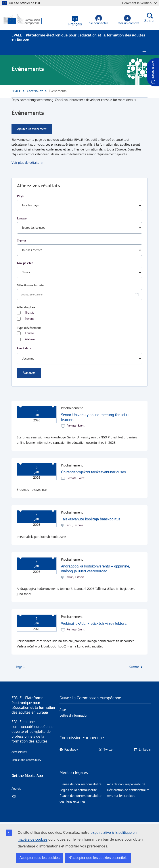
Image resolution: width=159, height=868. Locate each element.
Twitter (109, 750)
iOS (14, 797)
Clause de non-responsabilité (80, 784)
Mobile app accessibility (26, 760)
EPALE (16, 91)
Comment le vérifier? (139, 3)
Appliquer (29, 373)
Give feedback (153, 70)
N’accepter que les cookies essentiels (98, 858)
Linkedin (145, 750)
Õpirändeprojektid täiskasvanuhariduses (93, 472)
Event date (24, 348)
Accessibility (19, 752)
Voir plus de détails (25, 163)
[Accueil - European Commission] (25, 19)
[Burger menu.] (144, 50)
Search (150, 17)
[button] (75, 21)
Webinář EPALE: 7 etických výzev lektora (94, 623)
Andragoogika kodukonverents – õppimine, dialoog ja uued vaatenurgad (96, 569)
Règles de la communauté (78, 790)
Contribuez (35, 91)
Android (16, 789)
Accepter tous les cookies (39, 858)
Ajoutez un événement (32, 129)
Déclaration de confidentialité (128, 790)
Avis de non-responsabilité (126, 784)
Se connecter (99, 20)
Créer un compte (127, 20)
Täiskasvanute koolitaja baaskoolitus (91, 519)
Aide (63, 710)
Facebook (71, 750)
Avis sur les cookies (121, 796)
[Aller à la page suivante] (136, 667)
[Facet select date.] (79, 295)
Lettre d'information (74, 716)
